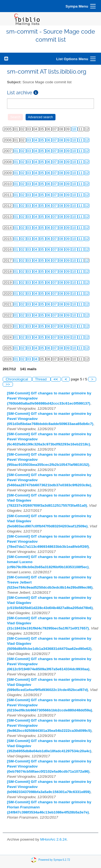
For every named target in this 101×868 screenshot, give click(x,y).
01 (17, 151)
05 (42, 140)
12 (87, 140)
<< (56, 379)
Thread (41, 379)
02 (23, 151)
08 (62, 140)
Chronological (17, 379)
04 (36, 140)
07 (55, 140)
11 (81, 140)
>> (8, 384)
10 (74, 129)
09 (68, 140)
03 (29, 140)
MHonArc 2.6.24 (53, 839)
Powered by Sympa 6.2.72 (54, 860)
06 (49, 140)
